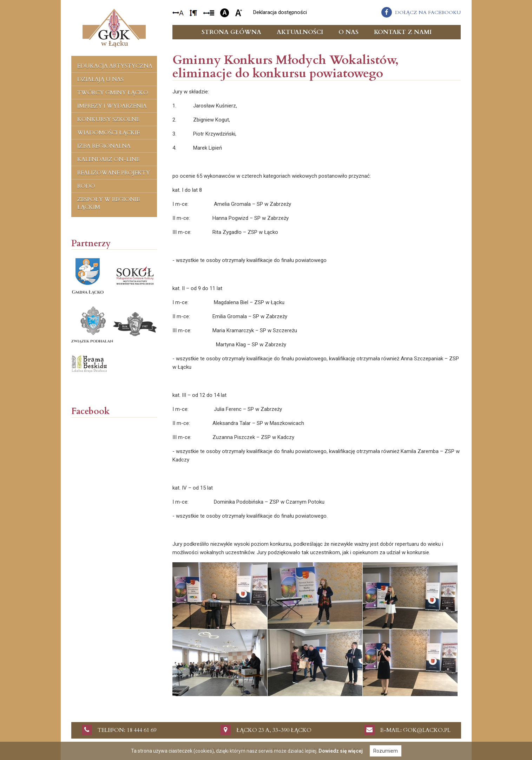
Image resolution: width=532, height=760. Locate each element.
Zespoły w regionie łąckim (109, 203)
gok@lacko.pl (427, 730)
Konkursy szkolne (108, 119)
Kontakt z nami (403, 32)
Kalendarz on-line (108, 159)
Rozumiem (386, 751)
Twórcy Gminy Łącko (113, 93)
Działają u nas (100, 79)
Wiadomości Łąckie (109, 133)
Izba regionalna (104, 146)
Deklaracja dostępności (280, 12)
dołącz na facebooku (428, 12)
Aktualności (300, 32)
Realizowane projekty (114, 173)
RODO (86, 186)
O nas (349, 32)
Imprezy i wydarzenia (112, 106)
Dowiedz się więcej (341, 751)
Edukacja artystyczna (115, 66)
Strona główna (231, 32)
